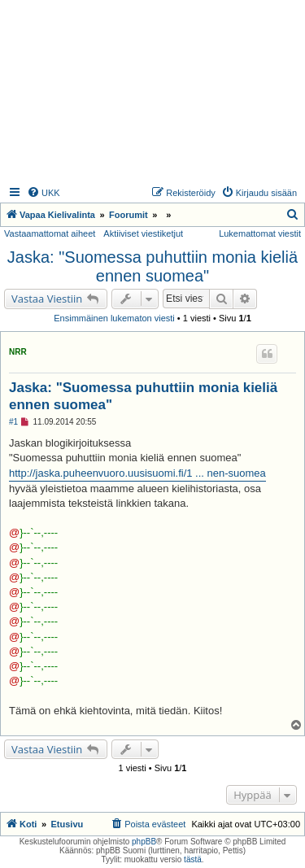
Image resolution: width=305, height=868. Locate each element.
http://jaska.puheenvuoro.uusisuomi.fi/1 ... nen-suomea (137, 473)
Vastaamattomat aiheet (50, 233)
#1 (13, 422)
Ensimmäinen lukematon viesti (114, 318)
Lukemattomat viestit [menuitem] (260, 233)
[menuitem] (44, 193)
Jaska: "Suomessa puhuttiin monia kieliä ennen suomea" (152, 266)
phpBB (144, 842)
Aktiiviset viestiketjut (143, 233)
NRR (18, 352)
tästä (193, 859)
